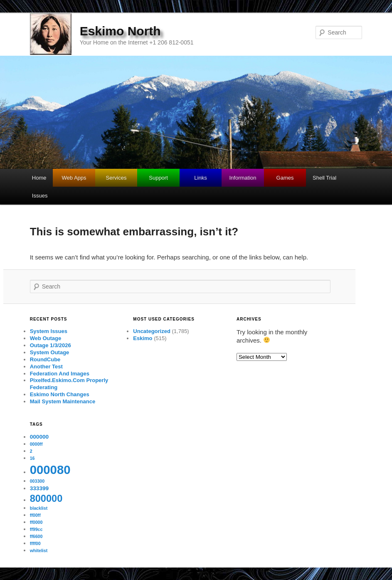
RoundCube (45, 359)
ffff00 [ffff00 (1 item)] (35, 543)
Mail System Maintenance (63, 401)
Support (158, 178)
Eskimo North (120, 31)
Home (39, 178)
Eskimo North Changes (60, 394)
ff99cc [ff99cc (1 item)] (36, 529)
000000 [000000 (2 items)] (39, 437)
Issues (40, 196)
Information (243, 178)
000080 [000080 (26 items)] (50, 470)
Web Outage (46, 338)
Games (285, 178)
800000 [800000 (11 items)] (46, 499)
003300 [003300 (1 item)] (37, 481)
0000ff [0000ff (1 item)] (36, 444)
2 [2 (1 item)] (31, 451)
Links (200, 178)
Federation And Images (60, 374)
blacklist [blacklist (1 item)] (39, 508)
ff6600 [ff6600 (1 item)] (36, 536)
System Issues (49, 331)
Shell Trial (324, 178)
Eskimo (143, 338)
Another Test (46, 367)
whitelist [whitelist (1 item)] (39, 550)
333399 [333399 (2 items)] (39, 488)
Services (116, 178)
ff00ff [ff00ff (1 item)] (35, 515)
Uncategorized (152, 331)
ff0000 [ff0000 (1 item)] (36, 522)
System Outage (50, 352)
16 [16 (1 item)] (32, 458)
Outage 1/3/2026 (51, 345)
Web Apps (74, 178)
